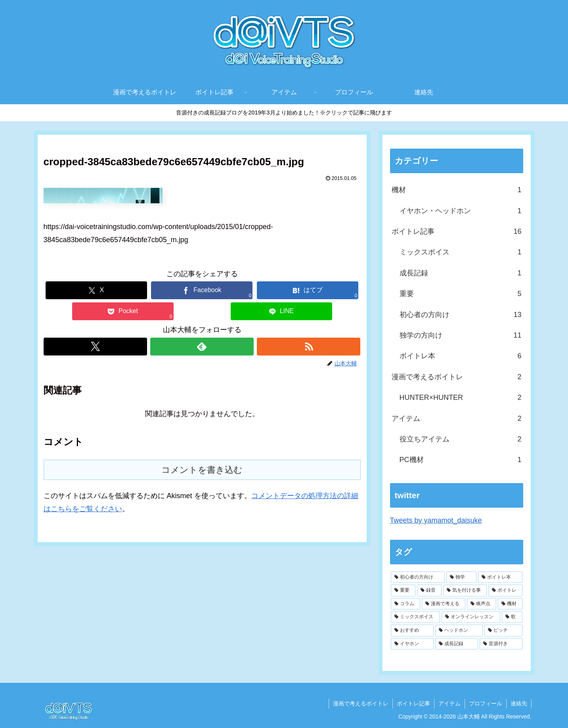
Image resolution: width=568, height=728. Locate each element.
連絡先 (519, 703)
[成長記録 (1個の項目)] (457, 644)
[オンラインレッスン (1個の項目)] (471, 617)
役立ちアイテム (461, 439)
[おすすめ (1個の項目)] (412, 631)
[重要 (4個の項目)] (403, 590)
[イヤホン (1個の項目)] (412, 644)
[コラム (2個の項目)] (405, 604)
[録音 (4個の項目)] (429, 590)
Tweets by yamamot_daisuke (436, 520)
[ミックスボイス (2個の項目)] (415, 617)
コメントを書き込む (202, 470)
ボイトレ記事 (457, 231)
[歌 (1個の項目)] (512, 617)
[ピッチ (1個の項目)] (503, 631)
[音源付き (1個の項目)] (501, 644)
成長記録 (461, 273)
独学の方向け (461, 335)
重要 (461, 294)
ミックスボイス (461, 252)
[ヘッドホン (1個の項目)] (459, 631)
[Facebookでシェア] (202, 290)
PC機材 (461, 460)
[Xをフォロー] (95, 347)
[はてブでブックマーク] (308, 290)
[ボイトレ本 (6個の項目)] (500, 577)
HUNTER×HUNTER (461, 397)
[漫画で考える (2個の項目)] (444, 604)
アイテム (457, 418)
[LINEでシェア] (281, 311)
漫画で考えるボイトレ (457, 377)
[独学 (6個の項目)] (461, 577)
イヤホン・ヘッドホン (461, 211)
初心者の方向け (461, 315)
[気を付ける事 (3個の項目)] (465, 590)
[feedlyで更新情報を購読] (202, 347)
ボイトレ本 (461, 356)
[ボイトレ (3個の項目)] (505, 590)
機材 (457, 190)
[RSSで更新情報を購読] (309, 347)
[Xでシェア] (96, 290)
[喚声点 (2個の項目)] (482, 604)
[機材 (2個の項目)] (510, 604)
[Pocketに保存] (123, 311)
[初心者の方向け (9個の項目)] (418, 577)
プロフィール (486, 703)
